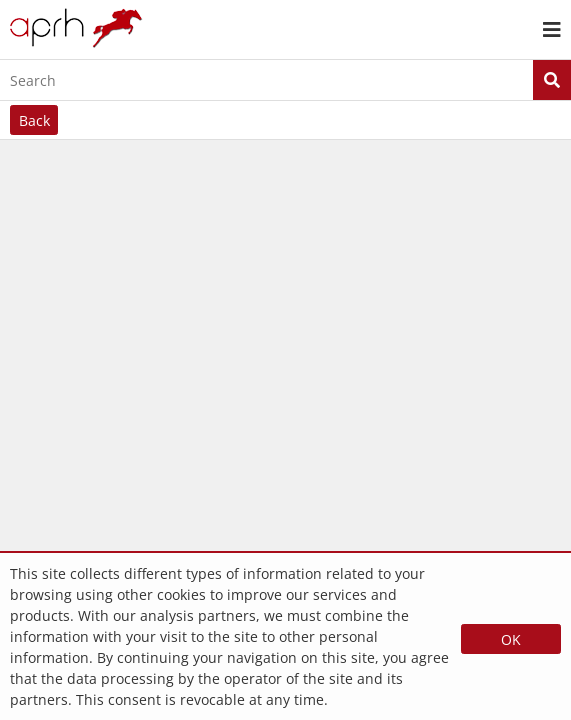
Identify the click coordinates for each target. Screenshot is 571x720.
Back (34, 120)
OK (511, 639)
